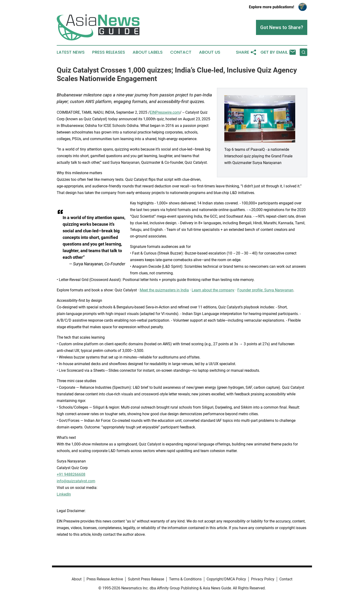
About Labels (148, 52)
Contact (181, 52)
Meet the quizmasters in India (164, 290)
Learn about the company (213, 290)
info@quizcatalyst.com (76, 481)
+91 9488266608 (71, 474)
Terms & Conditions (185, 579)
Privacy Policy (263, 579)
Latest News (71, 52)
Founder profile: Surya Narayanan (265, 290)
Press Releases (109, 52)
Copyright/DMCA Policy (226, 579)
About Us (210, 52)
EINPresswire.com (165, 112)
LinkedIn (64, 494)
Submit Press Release (146, 579)
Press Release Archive (105, 579)
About (77, 579)
